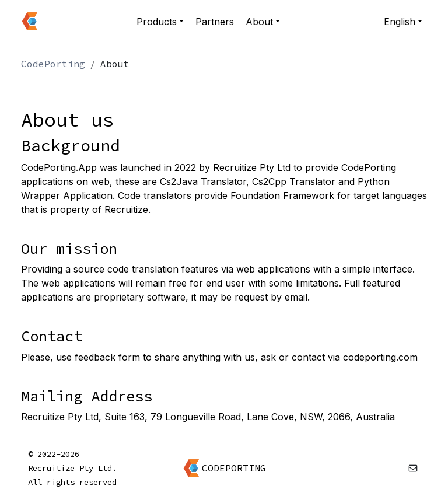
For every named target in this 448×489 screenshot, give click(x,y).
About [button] (259, 22)
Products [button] (157, 22)
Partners (215, 22)
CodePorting (53, 64)
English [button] (400, 22)
